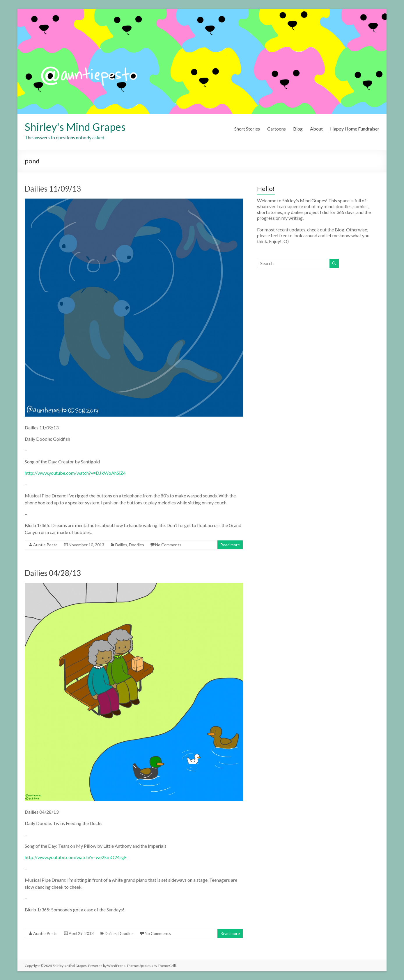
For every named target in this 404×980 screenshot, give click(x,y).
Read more (230, 545)
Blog (298, 129)
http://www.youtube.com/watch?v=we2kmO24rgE (76, 857)
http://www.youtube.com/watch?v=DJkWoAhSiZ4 (75, 473)
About (316, 129)
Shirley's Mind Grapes (75, 127)
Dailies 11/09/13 (53, 189)
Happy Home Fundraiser (355, 129)
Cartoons (277, 129)
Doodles (137, 545)
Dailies (121, 545)
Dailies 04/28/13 (53, 573)
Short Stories (247, 129)
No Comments (168, 545)
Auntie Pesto (45, 545)
